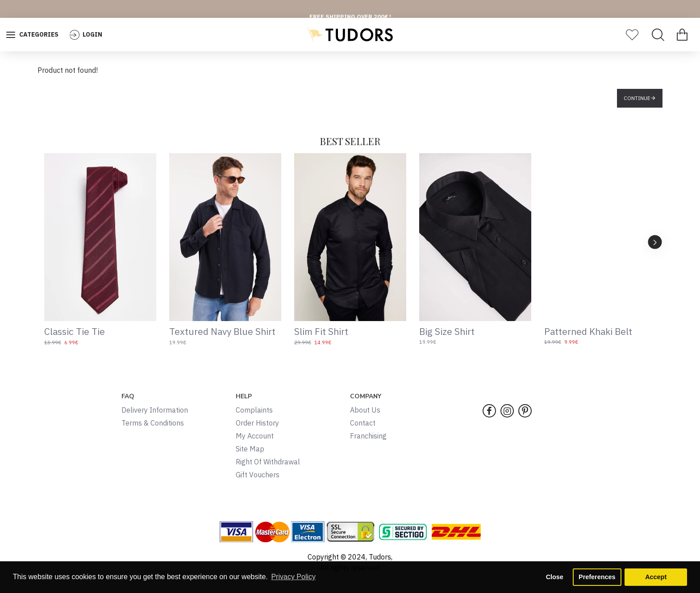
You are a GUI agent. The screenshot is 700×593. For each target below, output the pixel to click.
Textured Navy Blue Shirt (222, 332)
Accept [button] (656, 577)
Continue (637, 98)
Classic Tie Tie (75, 332)
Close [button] (555, 577)
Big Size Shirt (447, 332)
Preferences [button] (597, 577)
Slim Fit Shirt (321, 332)
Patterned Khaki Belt (588, 332)
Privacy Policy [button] (293, 577)
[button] (655, 242)
